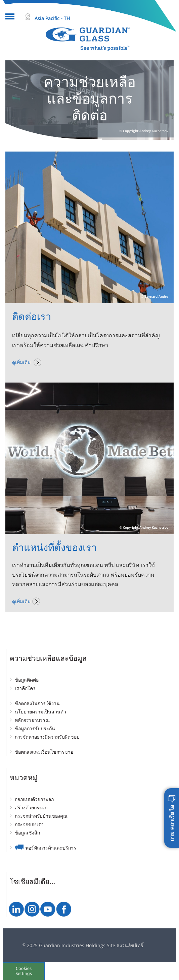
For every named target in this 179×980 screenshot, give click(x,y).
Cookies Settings (24, 971)
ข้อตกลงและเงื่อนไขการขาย (44, 752)
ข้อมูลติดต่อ (27, 680)
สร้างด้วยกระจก (31, 808)
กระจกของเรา (29, 824)
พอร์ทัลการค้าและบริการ (51, 848)
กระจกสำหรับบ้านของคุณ (41, 816)
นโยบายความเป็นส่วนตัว (40, 712)
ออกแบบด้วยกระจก (34, 799)
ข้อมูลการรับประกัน (35, 728)
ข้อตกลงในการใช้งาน (37, 703)
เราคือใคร (25, 688)
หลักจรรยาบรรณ (32, 720)
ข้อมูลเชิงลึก (27, 833)
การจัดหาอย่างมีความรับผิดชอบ (47, 737)
